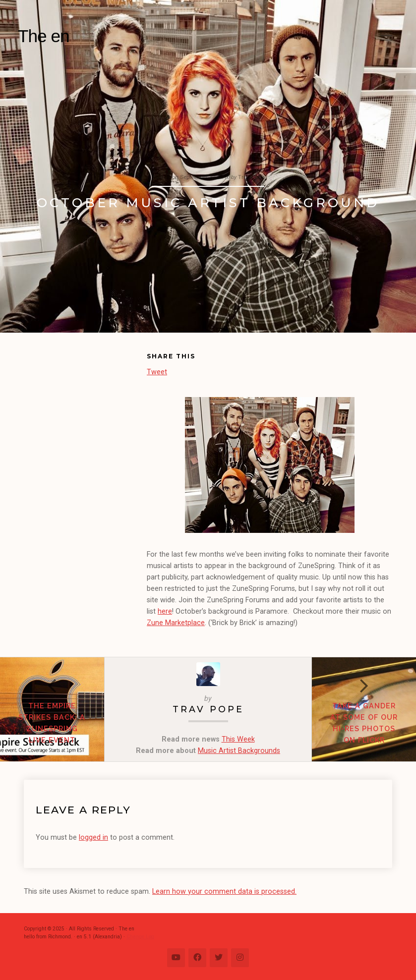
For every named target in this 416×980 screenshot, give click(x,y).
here (165, 611)
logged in (93, 837)
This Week (238, 739)
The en (44, 36)
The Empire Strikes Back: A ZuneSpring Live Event (52, 723)
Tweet (157, 372)
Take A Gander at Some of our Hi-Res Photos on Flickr (364, 723)
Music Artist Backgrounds (239, 751)
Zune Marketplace (176, 623)
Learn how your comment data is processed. (224, 892)
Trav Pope (208, 709)
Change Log (140, 937)
